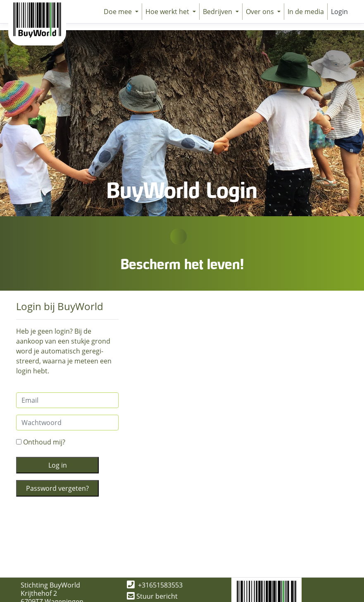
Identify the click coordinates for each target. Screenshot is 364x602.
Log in (58, 465)
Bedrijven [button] (218, 12)
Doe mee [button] (119, 12)
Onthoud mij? (41, 442)
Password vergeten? (57, 488)
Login (339, 12)
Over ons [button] (261, 12)
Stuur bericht (152, 596)
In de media (306, 12)
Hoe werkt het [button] (168, 12)
